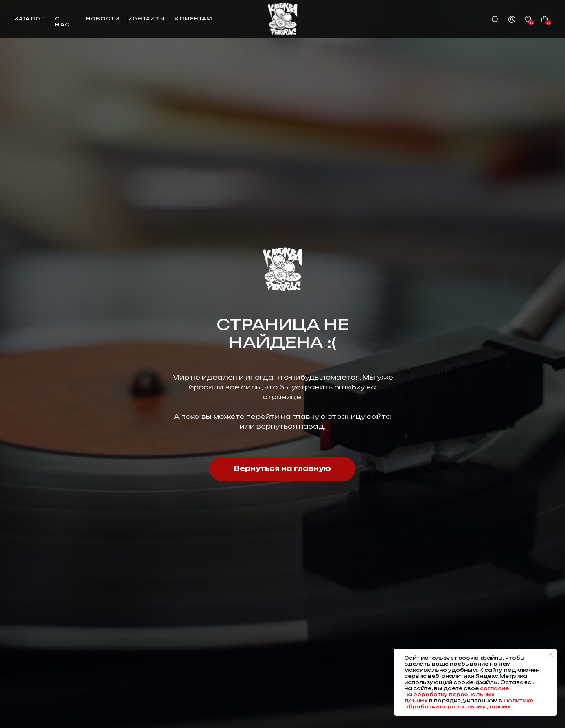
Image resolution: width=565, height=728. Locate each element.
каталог (29, 19)
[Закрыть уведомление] (551, 655)
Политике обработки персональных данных (469, 704)
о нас (62, 22)
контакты (146, 19)
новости (103, 19)
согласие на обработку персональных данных (457, 694)
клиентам (194, 19)
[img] (282, 19)
